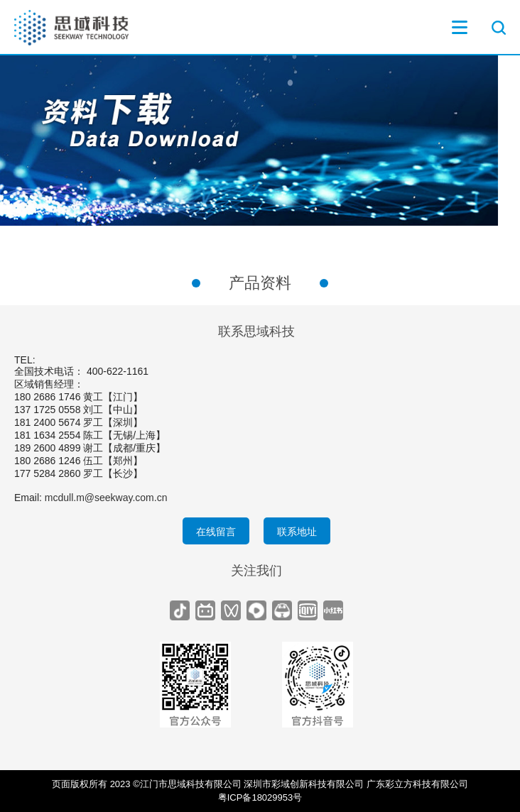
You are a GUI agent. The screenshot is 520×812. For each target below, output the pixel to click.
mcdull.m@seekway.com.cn (106, 498)
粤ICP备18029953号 (260, 797)
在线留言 (216, 532)
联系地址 (297, 532)
